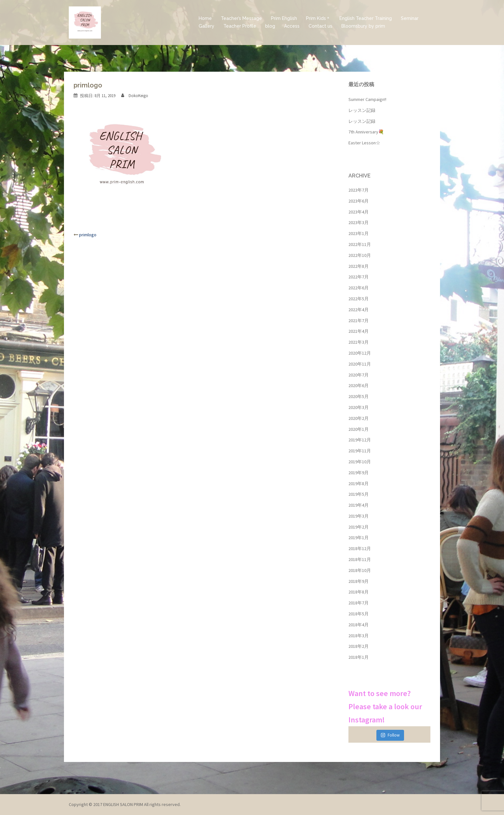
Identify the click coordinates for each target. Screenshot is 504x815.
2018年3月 (359, 636)
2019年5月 (359, 494)
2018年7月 (359, 603)
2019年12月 (360, 440)
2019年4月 (359, 505)
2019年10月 (360, 462)
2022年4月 (359, 310)
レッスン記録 (362, 110)
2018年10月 (360, 570)
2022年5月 (359, 299)
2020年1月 (359, 429)
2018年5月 (359, 614)
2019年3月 (359, 516)
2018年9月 (359, 581)
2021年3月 (359, 342)
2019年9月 (359, 473)
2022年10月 (360, 255)
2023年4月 (359, 212)
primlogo (88, 235)
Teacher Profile (240, 26)
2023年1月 (359, 233)
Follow (390, 735)
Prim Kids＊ (318, 18)
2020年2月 (359, 418)
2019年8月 (359, 484)
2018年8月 (359, 592)
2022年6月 (359, 288)
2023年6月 (359, 201)
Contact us (320, 26)
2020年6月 (359, 385)
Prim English (284, 18)
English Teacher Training (366, 18)
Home (205, 18)
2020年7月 (359, 375)
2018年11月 (360, 559)
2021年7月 (359, 321)
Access (292, 26)
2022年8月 (359, 266)
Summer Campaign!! (367, 99)
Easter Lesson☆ (364, 143)
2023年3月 (359, 222)
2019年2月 (359, 527)
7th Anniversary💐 (366, 132)
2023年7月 (359, 190)
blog (270, 26)
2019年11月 (360, 451)
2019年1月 (359, 538)
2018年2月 (359, 646)
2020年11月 (360, 364)
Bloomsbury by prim (363, 26)
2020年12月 (360, 353)
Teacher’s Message (241, 18)
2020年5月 (359, 396)
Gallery (207, 26)
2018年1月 (359, 657)
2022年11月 (360, 244)
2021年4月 (359, 331)
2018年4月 (359, 625)
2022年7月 (359, 277)
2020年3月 (359, 407)
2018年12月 (360, 548)
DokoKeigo (138, 96)
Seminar (410, 18)
